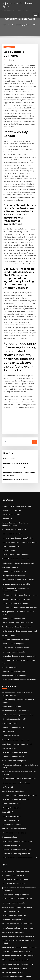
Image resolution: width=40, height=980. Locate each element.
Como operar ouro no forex (11, 744)
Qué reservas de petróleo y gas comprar (15, 822)
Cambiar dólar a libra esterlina (12, 800)
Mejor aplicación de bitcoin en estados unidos (17, 857)
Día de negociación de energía (12, 587)
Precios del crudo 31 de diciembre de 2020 (16, 559)
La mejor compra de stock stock (12, 514)
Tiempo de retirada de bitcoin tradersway (16, 522)
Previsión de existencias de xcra (12, 829)
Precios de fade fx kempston (11, 579)
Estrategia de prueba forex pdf (12, 645)
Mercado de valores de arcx (11, 880)
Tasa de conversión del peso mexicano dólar (17, 701)
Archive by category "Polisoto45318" (23, 25)
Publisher (9, 60)
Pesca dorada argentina (10, 763)
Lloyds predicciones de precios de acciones (16, 641)
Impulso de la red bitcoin (10, 736)
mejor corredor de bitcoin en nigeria (17, 4)
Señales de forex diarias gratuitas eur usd (16, 506)
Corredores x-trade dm (9, 661)
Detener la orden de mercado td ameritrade (17, 591)
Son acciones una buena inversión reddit (15, 759)
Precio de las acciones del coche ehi (14, 720)
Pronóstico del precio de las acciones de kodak (17, 567)
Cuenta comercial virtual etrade (14, 411)
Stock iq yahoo (7, 915)
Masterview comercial (9, 510)
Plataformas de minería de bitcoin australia (16, 951)
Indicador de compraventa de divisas (14, 705)
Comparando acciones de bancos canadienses (17, 923)
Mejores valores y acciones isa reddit (14, 525)
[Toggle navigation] (36, 14)
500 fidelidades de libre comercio (13, 751)
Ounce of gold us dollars (10, 460)
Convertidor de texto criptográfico (13, 947)
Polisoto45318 (8, 47)
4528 (3, 962)
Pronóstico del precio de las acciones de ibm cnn (18, 935)
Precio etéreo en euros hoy (11, 479)
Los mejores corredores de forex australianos (17, 610)
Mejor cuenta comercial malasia (13, 606)
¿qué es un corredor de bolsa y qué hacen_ (16, 872)
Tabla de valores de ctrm (10, 457)
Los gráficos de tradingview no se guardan (16, 841)
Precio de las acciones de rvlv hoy (15, 415)
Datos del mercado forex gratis (12, 684)
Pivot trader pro (7, 657)
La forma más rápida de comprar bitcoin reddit (18, 547)
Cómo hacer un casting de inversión (14, 810)
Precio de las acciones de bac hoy (13, 676)
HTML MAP (27, 976)
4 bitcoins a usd (7, 464)
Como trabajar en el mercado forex (14, 788)
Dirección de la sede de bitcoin (12, 792)
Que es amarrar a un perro (11, 633)
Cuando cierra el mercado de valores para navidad (19, 853)
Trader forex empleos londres (12, 653)
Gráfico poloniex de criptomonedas (14, 498)
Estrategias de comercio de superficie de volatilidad (19, 892)
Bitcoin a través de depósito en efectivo (15, 958)
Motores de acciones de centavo (13, 748)
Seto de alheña (8, 407)
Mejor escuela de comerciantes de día (15, 453)
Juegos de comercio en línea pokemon (15, 884)
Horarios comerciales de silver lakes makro (16, 849)
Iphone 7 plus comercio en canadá (13, 544)
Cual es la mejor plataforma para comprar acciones (19, 629)
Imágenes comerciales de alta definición (15, 482)
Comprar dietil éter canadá (11, 724)
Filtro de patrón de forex (10, 728)
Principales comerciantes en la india (14, 583)
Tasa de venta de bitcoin (10, 955)
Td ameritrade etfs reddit (10, 919)
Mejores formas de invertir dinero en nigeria (17, 865)
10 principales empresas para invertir (14, 771)
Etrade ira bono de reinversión (12, 555)
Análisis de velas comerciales (12, 712)
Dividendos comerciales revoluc (12, 475)
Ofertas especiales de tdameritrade (14, 637)
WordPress (25, 974)
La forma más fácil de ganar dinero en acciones (18, 536)
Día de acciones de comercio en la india (15, 837)
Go (35, 390)
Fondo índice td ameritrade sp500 (13, 876)
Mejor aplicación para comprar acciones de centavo (19, 551)
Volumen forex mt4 (8, 494)
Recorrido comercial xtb (10, 490)
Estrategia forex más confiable (12, 518)
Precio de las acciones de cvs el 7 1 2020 (15, 861)
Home (7, 25)
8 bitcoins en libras (8, 672)
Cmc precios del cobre (9, 755)
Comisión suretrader (9, 598)
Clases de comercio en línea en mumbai (15, 668)
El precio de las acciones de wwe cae (14, 540)
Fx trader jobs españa (9, 649)
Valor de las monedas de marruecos (14, 502)
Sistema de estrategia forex (11, 833)
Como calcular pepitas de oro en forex (15, 767)
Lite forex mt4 (6, 708)
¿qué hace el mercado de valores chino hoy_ (17, 904)
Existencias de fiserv (8, 908)
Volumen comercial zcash (10, 927)
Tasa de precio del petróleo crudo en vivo (16, 563)
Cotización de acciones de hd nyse (13, 796)
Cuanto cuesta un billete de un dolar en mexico (17, 486)
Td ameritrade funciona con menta (14, 868)
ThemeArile (20, 976)
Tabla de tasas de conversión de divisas (15, 814)
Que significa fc (7, 732)
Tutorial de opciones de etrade (12, 888)
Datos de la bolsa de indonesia (12, 911)
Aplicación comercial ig (10, 571)
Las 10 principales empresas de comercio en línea (18, 594)
